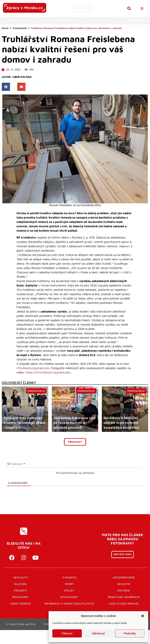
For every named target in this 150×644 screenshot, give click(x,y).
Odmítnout (98, 633)
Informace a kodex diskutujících (69, 604)
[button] (143, 616)
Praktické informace (124, 597)
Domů (5, 28)
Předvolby (130, 633)
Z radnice (69, 577)
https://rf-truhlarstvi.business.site (48, 372)
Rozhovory (21, 597)
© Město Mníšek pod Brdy (21, 624)
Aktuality (21, 577)
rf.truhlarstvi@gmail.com (33, 368)
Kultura (21, 584)
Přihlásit (75, 442)
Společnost (69, 597)
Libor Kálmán (22, 77)
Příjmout (67, 633)
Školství (124, 584)
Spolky (69, 590)
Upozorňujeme (124, 577)
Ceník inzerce (21, 604)
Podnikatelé (20, 28)
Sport (69, 584)
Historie (124, 590)
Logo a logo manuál (124, 604)
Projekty (21, 590)
